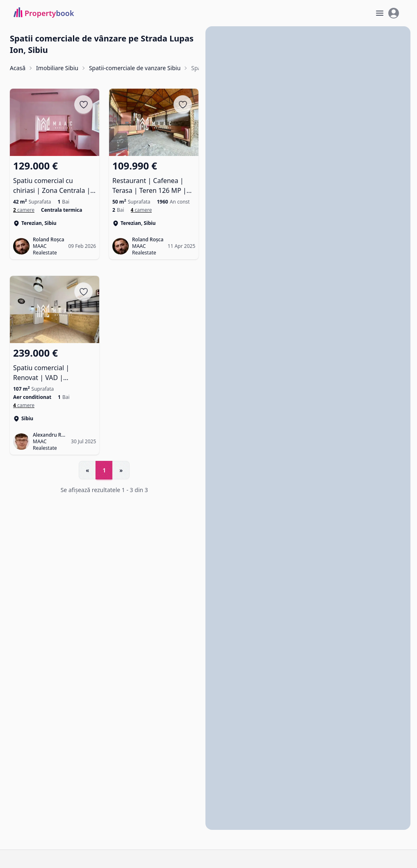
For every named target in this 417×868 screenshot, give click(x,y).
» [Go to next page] (121, 470)
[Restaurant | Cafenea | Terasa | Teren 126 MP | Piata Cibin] (154, 177)
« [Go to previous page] (87, 470)
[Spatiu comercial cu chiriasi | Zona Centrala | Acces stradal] (55, 177)
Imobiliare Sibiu (57, 68)
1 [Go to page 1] (104, 470)
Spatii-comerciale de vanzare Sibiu (135, 68)
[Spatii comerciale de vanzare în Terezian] (24, 210)
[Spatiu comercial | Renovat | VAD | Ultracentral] (55, 364)
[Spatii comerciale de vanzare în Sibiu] (24, 405)
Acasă (18, 68)
